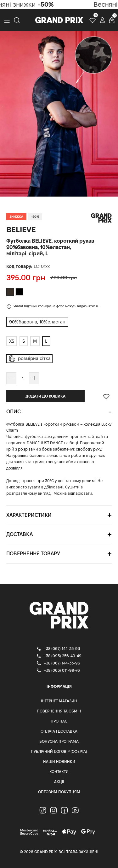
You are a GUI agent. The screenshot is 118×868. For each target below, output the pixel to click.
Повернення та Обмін (59, 711)
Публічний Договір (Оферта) (59, 751)
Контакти (59, 772)
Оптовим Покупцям (59, 792)
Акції (59, 782)
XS (12, 341)
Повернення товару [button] (33, 554)
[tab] (59, 412)
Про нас (59, 721)
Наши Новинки (59, 762)
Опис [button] (14, 412)
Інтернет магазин (59, 701)
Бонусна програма (59, 741)
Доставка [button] (20, 534)
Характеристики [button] (29, 515)
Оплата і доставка (59, 731)
